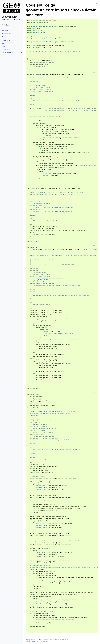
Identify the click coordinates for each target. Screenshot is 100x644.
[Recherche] (12, 25)
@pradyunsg (41, 642)
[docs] (94, 72)
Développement (6, 40)
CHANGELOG (6, 49)
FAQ (3, 43)
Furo (47, 642)
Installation (5, 31)
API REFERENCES (8, 53)
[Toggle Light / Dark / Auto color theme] (97, 3)
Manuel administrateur (8, 37)
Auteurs (4, 46)
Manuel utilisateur (7, 34)
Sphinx (33, 642)
